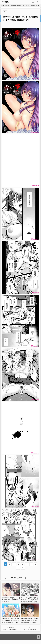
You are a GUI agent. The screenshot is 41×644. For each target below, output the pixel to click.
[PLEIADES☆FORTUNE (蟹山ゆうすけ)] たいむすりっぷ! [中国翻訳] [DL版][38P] (30, 620)
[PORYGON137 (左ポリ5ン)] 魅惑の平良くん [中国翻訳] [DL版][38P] (11, 600)
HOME (4, 6)
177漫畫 (5, 2)
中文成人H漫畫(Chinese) (15, 6)
